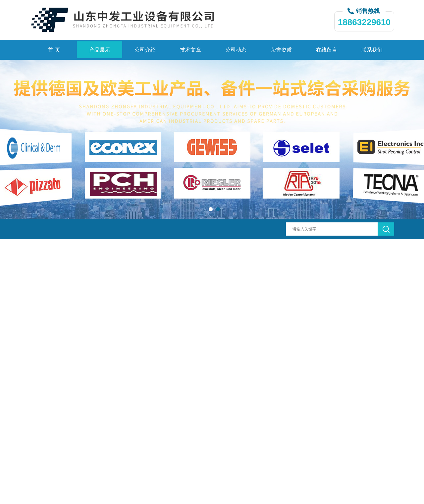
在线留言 (327, 50)
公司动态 (236, 50)
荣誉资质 (281, 50)
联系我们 (372, 50)
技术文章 (190, 50)
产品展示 (100, 50)
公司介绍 (145, 50)
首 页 (54, 50)
